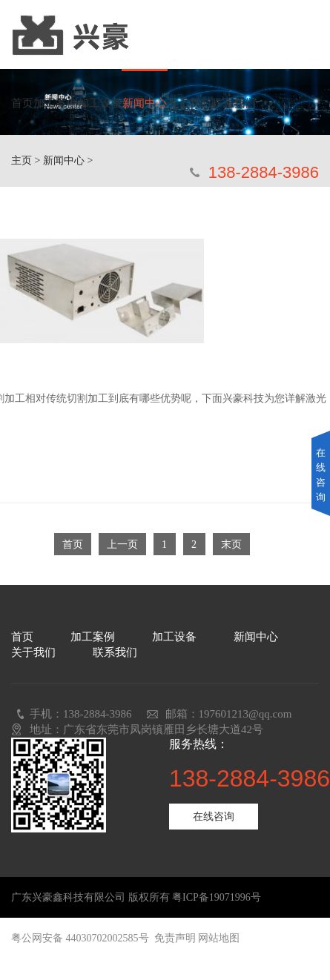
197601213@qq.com (245, 714)
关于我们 (189, 103)
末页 (231, 544)
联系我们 (234, 103)
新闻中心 (145, 103)
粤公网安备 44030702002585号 (80, 938)
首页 (22, 103)
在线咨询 (214, 817)
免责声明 (175, 938)
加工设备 (100, 103)
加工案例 (56, 103)
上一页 (122, 544)
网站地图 (219, 938)
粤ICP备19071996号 (217, 897)
